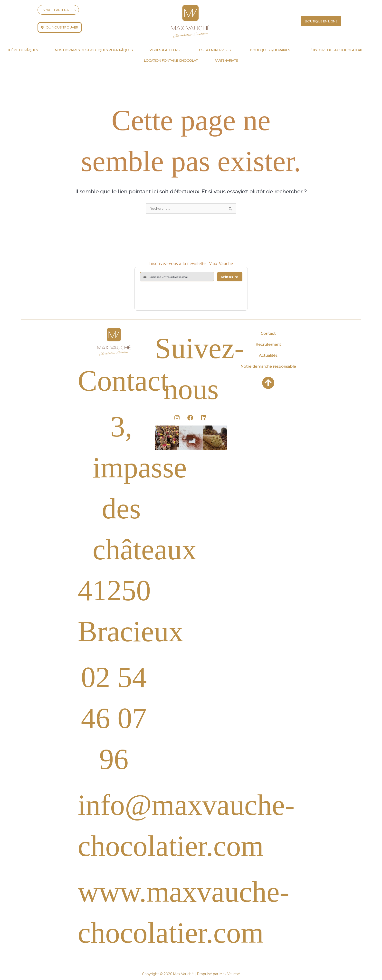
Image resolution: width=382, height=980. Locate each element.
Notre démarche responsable (268, 367)
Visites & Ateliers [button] (165, 50)
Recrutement (268, 345)
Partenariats (226, 60)
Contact (268, 334)
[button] (166, 50)
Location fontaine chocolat (171, 60)
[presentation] (177, 296)
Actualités (268, 356)
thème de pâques (23, 50)
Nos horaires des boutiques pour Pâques (94, 50)
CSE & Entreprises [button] (215, 50)
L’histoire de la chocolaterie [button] (336, 50)
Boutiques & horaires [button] (270, 50)
